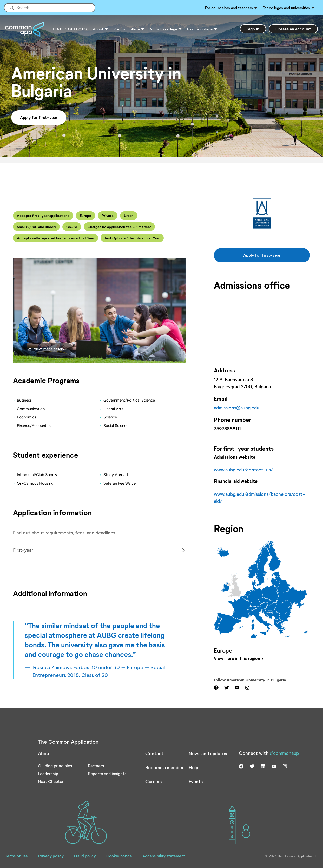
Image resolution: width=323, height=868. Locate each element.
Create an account (293, 29)
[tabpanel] (100, 550)
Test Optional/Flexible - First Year (132, 238)
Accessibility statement (164, 856)
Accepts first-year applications (43, 216)
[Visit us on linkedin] (263, 765)
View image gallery (46, 349)
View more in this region (237, 658)
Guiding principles (55, 766)
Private (108, 216)
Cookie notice (119, 856)
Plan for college (127, 29)
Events (196, 781)
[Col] (100, 550)
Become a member (164, 767)
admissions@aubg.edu (237, 408)
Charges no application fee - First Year (119, 227)
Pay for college (200, 29)
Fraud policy (85, 856)
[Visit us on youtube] (237, 687)
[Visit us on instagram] (247, 687)
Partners (96, 766)
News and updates (208, 753)
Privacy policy (51, 856)
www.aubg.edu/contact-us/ (243, 470)
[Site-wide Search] (50, 8)
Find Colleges (70, 29)
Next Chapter (51, 781)
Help (193, 767)
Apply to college (163, 29)
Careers (153, 781)
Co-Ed (72, 227)
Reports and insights (107, 773)
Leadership (48, 773)
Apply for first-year (39, 117)
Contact (154, 753)
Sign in (253, 29)
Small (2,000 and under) (36, 227)
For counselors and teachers (229, 8)
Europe (85, 216)
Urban (129, 216)
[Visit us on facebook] (216, 687)
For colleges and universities (286, 8)
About (98, 29)
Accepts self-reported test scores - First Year (55, 238)
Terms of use (17, 856)
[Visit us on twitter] (227, 687)
